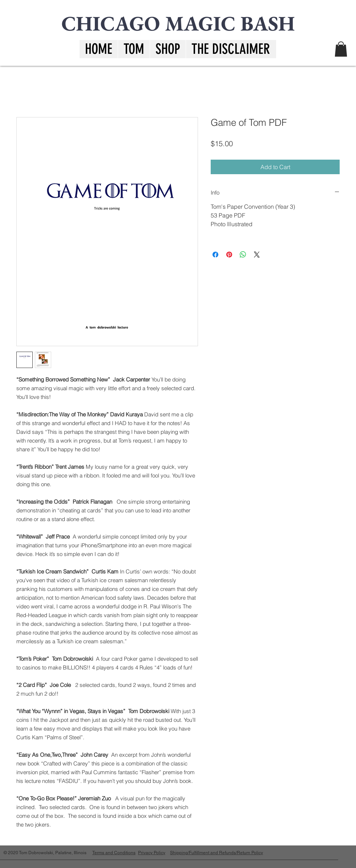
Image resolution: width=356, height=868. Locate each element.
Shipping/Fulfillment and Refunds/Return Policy (217, 853)
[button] (230, 49)
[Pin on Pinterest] (229, 255)
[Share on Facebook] (215, 255)
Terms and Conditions (114, 853)
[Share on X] (257, 255)
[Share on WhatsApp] (243, 255)
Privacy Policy (152, 853)
